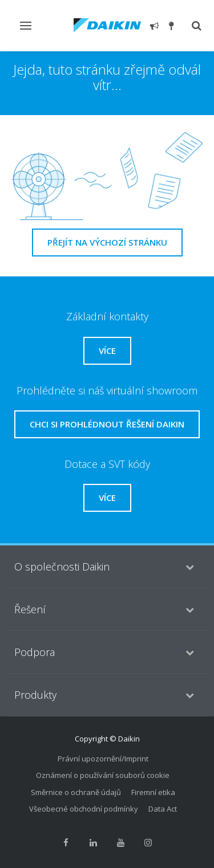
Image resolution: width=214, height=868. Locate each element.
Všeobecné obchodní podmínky (84, 809)
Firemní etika (153, 792)
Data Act (163, 809)
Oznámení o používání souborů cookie (103, 775)
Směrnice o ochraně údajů (76, 792)
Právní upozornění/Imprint (103, 759)
